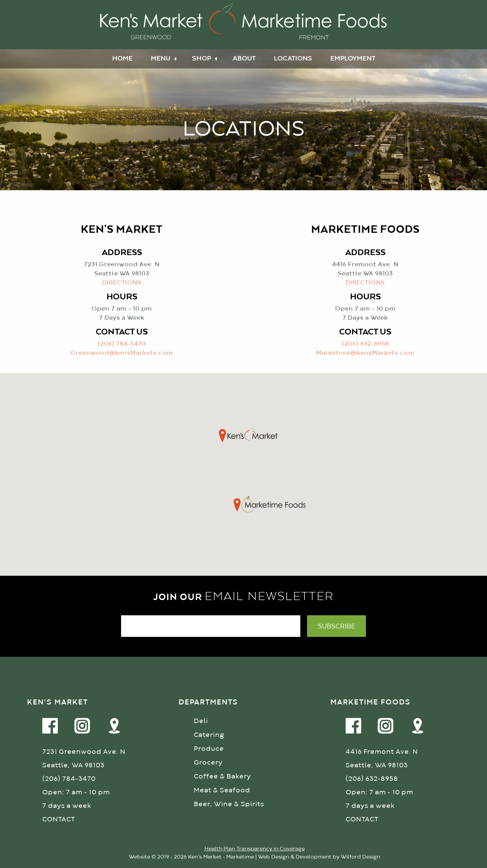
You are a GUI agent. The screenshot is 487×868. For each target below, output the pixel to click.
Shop (202, 59)
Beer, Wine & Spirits (229, 804)
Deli (201, 721)
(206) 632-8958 (365, 344)
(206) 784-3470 (122, 344)
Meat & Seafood (222, 790)
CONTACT (59, 820)
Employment (353, 59)
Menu (161, 59)
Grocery (208, 763)
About (244, 59)
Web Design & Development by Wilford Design (319, 857)
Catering (209, 735)
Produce (209, 749)
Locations (293, 59)
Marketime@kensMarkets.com (365, 353)
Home (122, 59)
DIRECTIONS (122, 283)
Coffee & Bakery (222, 777)
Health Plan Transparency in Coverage (255, 849)
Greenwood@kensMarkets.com (122, 353)
